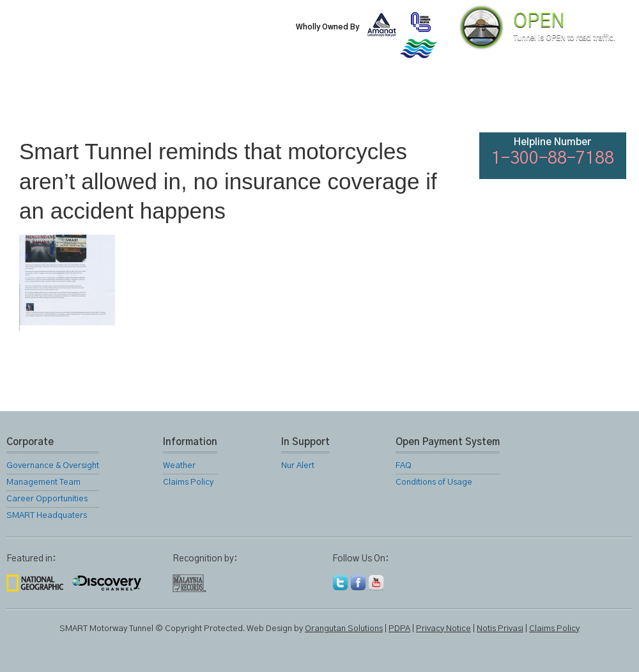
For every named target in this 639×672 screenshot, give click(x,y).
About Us (111, 102)
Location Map (318, 102)
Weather (179, 466)
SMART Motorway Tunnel (157, 36)
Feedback (596, 102)
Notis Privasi (500, 629)
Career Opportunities (47, 499)
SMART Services (249, 102)
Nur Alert (298, 466)
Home (41, 102)
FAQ (525, 102)
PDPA (399, 629)
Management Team (43, 482)
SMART (180, 102)
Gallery (387, 102)
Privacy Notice (443, 629)
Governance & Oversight (53, 466)
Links (456, 102)
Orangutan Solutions (344, 629)
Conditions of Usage (434, 482)
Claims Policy (188, 482)
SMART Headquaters (47, 516)
